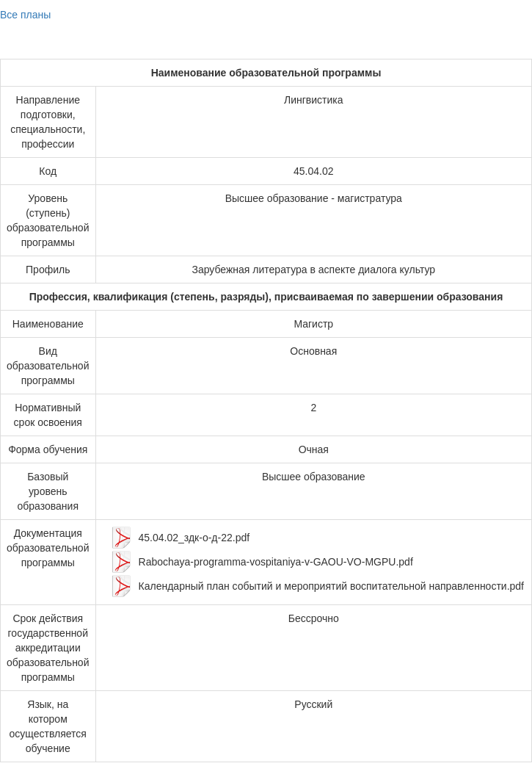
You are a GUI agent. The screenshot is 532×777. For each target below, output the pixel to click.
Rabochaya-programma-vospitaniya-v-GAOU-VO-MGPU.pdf (276, 562)
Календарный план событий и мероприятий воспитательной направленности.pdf (331, 586)
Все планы (25, 15)
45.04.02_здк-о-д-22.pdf (194, 538)
